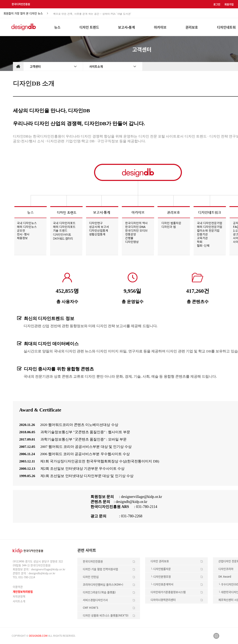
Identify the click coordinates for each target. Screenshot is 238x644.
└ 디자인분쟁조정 (161, 576)
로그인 (217, 4)
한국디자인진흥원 (21, 4)
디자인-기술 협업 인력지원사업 (100, 569)
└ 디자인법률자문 (161, 569)
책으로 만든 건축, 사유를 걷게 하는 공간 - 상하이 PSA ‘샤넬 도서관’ (92, 13)
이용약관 (18, 587)
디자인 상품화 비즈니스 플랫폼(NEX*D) (106, 615)
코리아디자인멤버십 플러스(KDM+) (103, 584)
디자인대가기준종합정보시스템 (168, 592)
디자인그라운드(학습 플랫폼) (99, 592)
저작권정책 (19, 596)
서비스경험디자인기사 (95, 600)
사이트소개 (96, 66)
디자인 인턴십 (91, 577)
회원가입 (229, 4)
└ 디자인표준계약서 (162, 584)
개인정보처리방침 (23, 592)
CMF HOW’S (91, 608)
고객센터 (35, 66)
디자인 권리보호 (160, 561)
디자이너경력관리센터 (163, 600)
